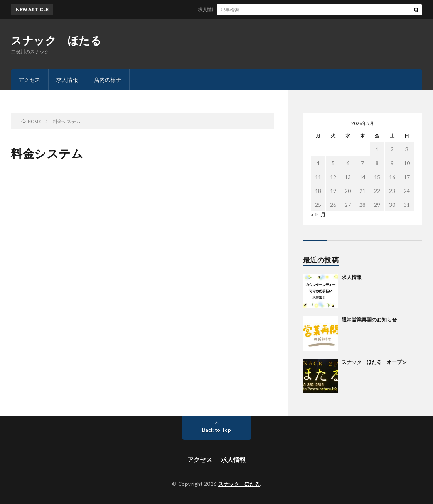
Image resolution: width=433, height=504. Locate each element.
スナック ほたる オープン (374, 362)
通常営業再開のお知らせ (369, 320)
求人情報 (67, 80)
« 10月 (318, 214)
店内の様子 (108, 80)
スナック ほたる (56, 40)
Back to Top (216, 430)
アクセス (29, 80)
